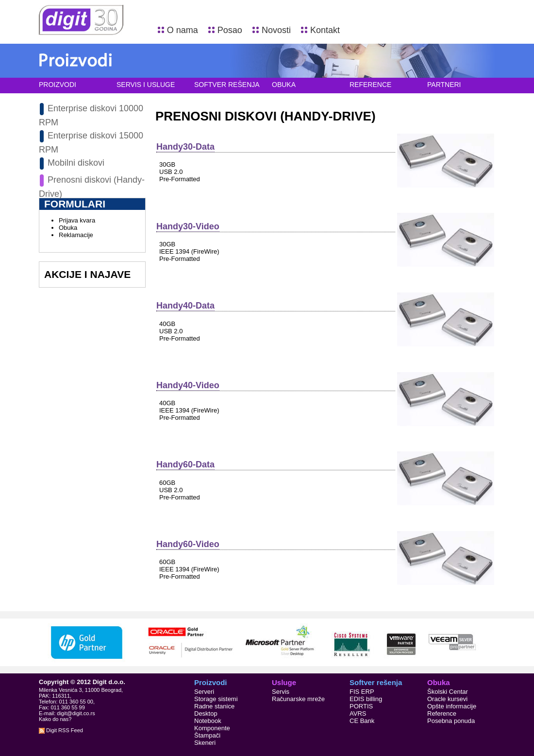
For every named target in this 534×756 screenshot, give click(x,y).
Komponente (212, 728)
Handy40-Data (185, 306)
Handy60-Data (185, 464)
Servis (281, 692)
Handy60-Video (188, 544)
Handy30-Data (185, 147)
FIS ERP (362, 692)
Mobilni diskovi (76, 163)
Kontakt (325, 30)
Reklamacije (76, 235)
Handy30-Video (188, 226)
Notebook (208, 721)
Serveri (204, 692)
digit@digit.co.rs (76, 713)
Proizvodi (58, 85)
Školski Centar (448, 692)
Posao (230, 30)
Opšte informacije (452, 706)
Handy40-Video (188, 385)
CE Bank (362, 721)
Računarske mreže (298, 699)
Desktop (206, 713)
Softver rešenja (227, 85)
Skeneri (205, 743)
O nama (183, 30)
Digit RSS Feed (61, 730)
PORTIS (361, 706)
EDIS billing (366, 699)
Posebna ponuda (451, 721)
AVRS (358, 713)
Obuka (284, 85)
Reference (370, 85)
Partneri (444, 85)
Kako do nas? (55, 719)
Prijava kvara (77, 220)
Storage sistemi (216, 699)
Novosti (276, 30)
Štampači (207, 735)
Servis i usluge (146, 85)
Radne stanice (214, 706)
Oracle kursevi (447, 699)
